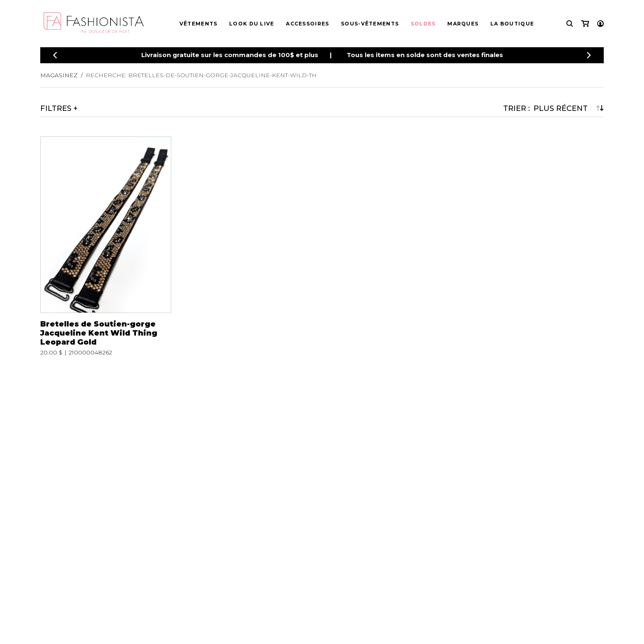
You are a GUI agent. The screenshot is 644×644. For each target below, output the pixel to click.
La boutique (512, 24)
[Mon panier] (585, 24)
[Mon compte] (600, 24)
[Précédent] (55, 55)
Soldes (423, 24)
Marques (463, 24)
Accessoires (307, 24)
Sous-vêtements (370, 24)
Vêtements (199, 24)
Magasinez (59, 75)
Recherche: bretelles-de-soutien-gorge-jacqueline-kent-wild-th (201, 75)
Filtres (56, 108)
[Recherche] (570, 24)
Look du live (252, 24)
